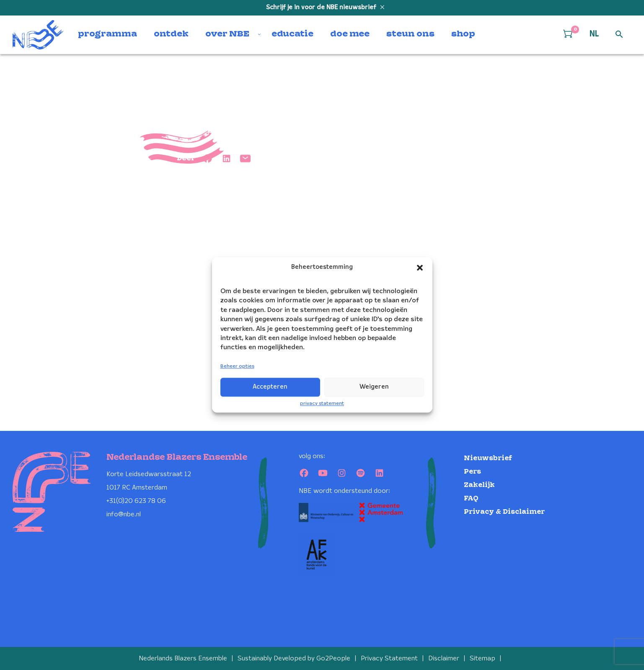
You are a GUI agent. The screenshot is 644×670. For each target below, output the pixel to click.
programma (107, 34)
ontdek (171, 34)
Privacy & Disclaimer (504, 512)
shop (463, 34)
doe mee (350, 34)
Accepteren (270, 387)
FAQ (471, 499)
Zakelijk (479, 485)
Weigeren (374, 387)
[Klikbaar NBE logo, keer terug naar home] (38, 35)
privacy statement (322, 403)
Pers (472, 472)
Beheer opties (237, 366)
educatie (292, 34)
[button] (420, 268)
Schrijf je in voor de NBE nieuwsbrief (322, 8)
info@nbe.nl (124, 514)
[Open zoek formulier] (619, 35)
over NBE (227, 34)
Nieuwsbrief (488, 458)
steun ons (410, 34)
